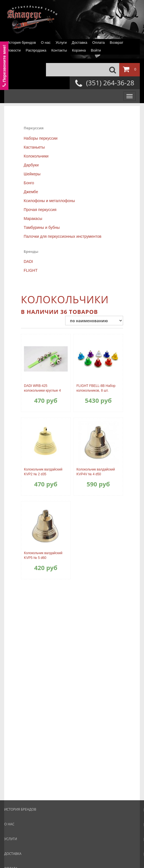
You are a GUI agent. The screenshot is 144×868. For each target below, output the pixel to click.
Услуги (61, 43)
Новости (14, 50)
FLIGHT (31, 270)
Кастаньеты (34, 147)
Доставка (79, 43)
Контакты (59, 50)
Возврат (117, 43)
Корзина (79, 50)
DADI (28, 261)
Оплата (98, 43)
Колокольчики (36, 156)
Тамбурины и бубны (42, 227)
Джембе (31, 192)
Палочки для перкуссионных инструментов (63, 236)
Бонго (29, 183)
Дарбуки (31, 165)
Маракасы (33, 219)
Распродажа (36, 50)
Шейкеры (32, 174)
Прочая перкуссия (40, 210)
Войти (96, 50)
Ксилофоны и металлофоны (49, 201)
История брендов (21, 43)
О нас (46, 43)
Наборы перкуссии (41, 138)
